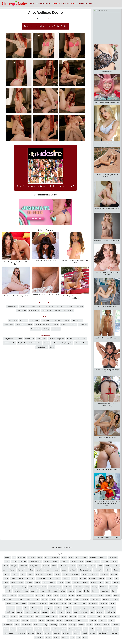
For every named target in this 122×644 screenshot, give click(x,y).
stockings (72, 625)
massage (85, 599)
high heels (68, 587)
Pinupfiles (80, 306)
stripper (81, 625)
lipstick (11, 599)
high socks (78, 587)
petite (53, 612)
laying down (81, 595)
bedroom (23, 562)
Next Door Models (35, 343)
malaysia (68, 599)
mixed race (33, 604)
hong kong (114, 587)
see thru (82, 616)
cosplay (66, 574)
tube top (31, 633)
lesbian (108, 595)
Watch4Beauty (42, 347)
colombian (40, 574)
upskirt (85, 633)
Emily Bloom (41, 339)
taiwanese (22, 629)
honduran (103, 587)
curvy (6, 578)
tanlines (46, 629)
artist (64, 557)
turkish (39, 633)
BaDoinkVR (24, 306)
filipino (6, 583)
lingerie (116, 595)
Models (48, 4)
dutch (58, 578)
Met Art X (64, 325)
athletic (84, 557)
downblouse (41, 578)
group (7, 587)
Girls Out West (81, 339)
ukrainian (57, 633)
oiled (40, 608)
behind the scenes (35, 562)
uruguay (93, 633)
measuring (107, 599)
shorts (34, 620)
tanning (55, 629)
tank (30, 629)
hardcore (52, 587)
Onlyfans (55, 343)
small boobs (8, 625)
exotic (109, 578)
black (97, 562)
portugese (84, 612)
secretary (73, 616)
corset (58, 574)
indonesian (35, 591)
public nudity (111, 612)
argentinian (55, 557)
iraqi (43, 591)
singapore (51, 620)
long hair (28, 599)
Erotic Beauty (77, 320)
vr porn (56, 637)
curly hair (114, 574)
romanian (30, 616)
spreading (54, 625)
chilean (108, 570)
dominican (30, 578)
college (30, 574)
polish (69, 612)
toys (116, 629)
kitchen (13, 595)
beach (14, 562)
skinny (59, 620)
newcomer (104, 604)
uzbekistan (103, 633)
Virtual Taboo (47, 311)
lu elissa (45, 599)
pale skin (104, 608)
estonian (83, 578)
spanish (37, 625)
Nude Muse (83, 325)
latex (49, 595)
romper (39, 616)
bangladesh (113, 557)
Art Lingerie (13, 320)
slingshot (103, 620)
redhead (14, 616)
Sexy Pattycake (67, 343)
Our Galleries (40, 4)
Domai (67, 320)
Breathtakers (46, 320)
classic (7, 574)
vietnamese (39, 637)
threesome (107, 629)
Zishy (52, 347)
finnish (13, 583)
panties (112, 608)
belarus (47, 562)
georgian (76, 583)
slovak (111, 620)
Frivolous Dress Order (42, 325)
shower (42, 620)
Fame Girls (20, 325)
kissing (5, 595)
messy (116, 599)
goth (101, 583)
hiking (87, 587)
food (45, 583)
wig (79, 637)
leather (91, 595)
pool (76, 612)
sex (105, 616)
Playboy (46, 329)
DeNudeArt (57, 320)
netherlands (93, 604)
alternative (21, 557)
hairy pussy (22, 587)
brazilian (92, 566)
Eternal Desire (8, 325)
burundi (21, 570)
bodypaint (24, 566)
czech (13, 578)
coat (23, 574)
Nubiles (46, 343)
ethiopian (92, 578)
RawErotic (56, 329)
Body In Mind (34, 320)
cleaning (15, 574)
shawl (10, 620)
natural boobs (74, 604)
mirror (24, 604)
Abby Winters (9, 339)
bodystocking (35, 566)
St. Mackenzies (34, 311)
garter (68, 583)
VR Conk (58, 311)
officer (33, 608)
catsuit (64, 570)
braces (73, 566)
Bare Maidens (12, 306)
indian (26, 591)
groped (116, 583)
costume (85, 574)
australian (93, 557)
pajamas (85, 608)
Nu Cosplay (69, 306)
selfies (90, 616)
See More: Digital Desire (45, 195)
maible (53, 599)
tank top (38, 629)
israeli (56, 591)
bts (4, 570)
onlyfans (58, 608)
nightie (113, 604)
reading (5, 616)
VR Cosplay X (68, 311)
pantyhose (10, 612)
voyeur (48, 637)
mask (76, 599)
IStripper (59, 306)
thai (85, 629)
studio (89, 625)
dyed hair (66, 578)
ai (14, 557)
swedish (106, 625)
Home (32, 4)
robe (22, 616)
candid (48, 570)
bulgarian (12, 570)
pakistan (94, 608)
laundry (71, 595)
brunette (115, 566)
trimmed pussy (9, 633)
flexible (37, 583)
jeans (79, 591)
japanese (71, 591)
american (31, 557)
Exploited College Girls (56, 339)
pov (92, 612)
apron (40, 557)
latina (56, 595)
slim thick (93, 620)
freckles (52, 583)
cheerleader (98, 570)
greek (108, 583)
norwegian (10, 608)
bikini (81, 562)
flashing (29, 583)
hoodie (8, 591)
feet (116, 578)
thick (92, 629)
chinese (116, 570)
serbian (98, 616)
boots (54, 566)
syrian (13, 629)
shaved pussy (114, 616)
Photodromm (36, 329)
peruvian (45, 612)
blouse (6, 566)
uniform (76, 633)
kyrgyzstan (23, 595)
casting (56, 570)
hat (60, 587)
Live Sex (74, 4)
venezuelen (113, 633)
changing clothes (85, 570)
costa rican (75, 574)
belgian (55, 562)
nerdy (84, 604)
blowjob (14, 566)
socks (17, 625)
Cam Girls (67, 4)
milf (17, 604)
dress (50, 578)
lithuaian (19, 599)
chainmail (73, 570)
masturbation (95, 599)
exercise (101, 578)
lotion (37, 599)
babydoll (103, 557)
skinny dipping (70, 620)
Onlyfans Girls (57, 4)
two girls (48, 633)
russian (47, 616)
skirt (79, 620)
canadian (39, 570)
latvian (63, 595)
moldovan (43, 604)
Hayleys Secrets (9, 343)
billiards (89, 562)
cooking (49, 574)
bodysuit (46, 566)
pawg (27, 612)
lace (31, 595)
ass (77, 557)
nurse (19, 608)
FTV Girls (70, 339)
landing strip (40, 595)
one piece (49, 608)
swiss (6, 629)
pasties (20, 612)
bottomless (63, 566)
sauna (55, 616)
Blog (91, 4)
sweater (98, 625)
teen (79, 629)
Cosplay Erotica (36, 306)
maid (60, 599)
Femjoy (29, 325)
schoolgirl (63, 616)
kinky (114, 591)
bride (100, 566)
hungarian (17, 591)
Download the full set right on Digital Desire (45, 26)
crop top (95, 574)
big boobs (64, 562)
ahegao (7, 557)
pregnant (100, 612)
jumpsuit (95, 591)
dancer (21, 578)
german (85, 583)
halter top (43, 587)
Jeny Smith (22, 343)
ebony (75, 578)
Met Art (73, 325)
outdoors (68, 608)
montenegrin (54, 604)
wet (73, 637)
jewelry (87, 591)
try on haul (21, 633)
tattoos (63, 629)
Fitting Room (49, 306)
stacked (63, 625)
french (61, 583)
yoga (85, 637)
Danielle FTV (30, 339)
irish (49, 591)
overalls (77, 608)
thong (99, 629)
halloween (33, 587)
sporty (45, 625)
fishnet (21, 583)
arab (47, 557)
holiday (94, 587)
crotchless (104, 574)
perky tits (36, 612)
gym (14, 587)
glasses (94, 583)
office (26, 608)
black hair (105, 562)
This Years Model (81, 343)
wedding (65, 637)
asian (71, 557)
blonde (114, 562)
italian (63, 591)
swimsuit (115, 625)
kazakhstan (105, 591)
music (64, 604)
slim (85, 620)
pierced (61, 612)
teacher (72, 629)
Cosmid (19, 339)
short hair (25, 620)
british (107, 566)
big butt (74, 562)
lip (5, 599)
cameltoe (30, 570)
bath (7, 562)
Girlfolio (55, 325)
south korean (27, 625)
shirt (17, 620)
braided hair (82, 566)
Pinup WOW (22, 311)
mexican (10, 604)
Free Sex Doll (83, 4)
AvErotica (23, 320)
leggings (100, 595)
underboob (67, 633)
